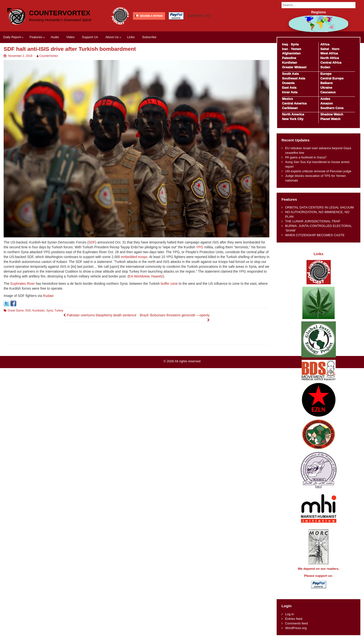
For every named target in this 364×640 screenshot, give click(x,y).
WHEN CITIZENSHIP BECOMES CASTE (315, 235)
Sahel (325, 49)
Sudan (325, 67)
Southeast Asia (294, 78)
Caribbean (290, 108)
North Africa (330, 58)
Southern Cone (332, 108)
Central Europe (332, 78)
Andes (325, 99)
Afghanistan (291, 53)
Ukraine (326, 88)
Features (36, 37)
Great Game (16, 311)
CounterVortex (60, 13)
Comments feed (297, 623)
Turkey (59, 311)
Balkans (327, 83)
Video (70, 37)
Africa (325, 44)
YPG (200, 247)
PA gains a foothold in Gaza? (306, 157)
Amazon (327, 103)
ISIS (28, 311)
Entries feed (294, 619)
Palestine (289, 58)
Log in (290, 614)
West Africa (329, 53)
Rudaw (48, 296)
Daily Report (12, 37)
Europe (326, 74)
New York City (293, 119)
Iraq (285, 44)
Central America (294, 103)
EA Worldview (139, 276)
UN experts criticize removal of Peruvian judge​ (318, 171)
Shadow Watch (332, 114)
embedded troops (134, 257)
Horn (335, 49)
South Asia (290, 74)
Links (131, 37)
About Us (112, 37)
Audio (55, 37)
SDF (92, 242)
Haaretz (157, 276)
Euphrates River (23, 284)
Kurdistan (38, 311)
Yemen (296, 49)
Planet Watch (330, 119)
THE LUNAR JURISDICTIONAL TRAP (313, 221)
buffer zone (169, 284)
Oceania (288, 83)
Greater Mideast (294, 67)
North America (293, 114)
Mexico (287, 99)
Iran (285, 49)
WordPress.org (296, 628)
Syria (50, 311)
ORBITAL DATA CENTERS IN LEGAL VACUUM (319, 207)
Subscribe (149, 37)
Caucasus (328, 92)
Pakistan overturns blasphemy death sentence (100, 315)
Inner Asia (290, 92)
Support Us (90, 37)
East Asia (289, 88)
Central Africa (331, 63)
